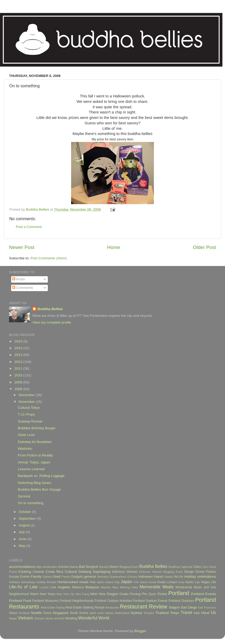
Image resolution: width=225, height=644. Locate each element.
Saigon (174, 607)
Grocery (132, 577)
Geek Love (26, 435)
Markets (106, 587)
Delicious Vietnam (125, 572)
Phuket (162, 594)
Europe (14, 577)
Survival (24, 496)
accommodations (22, 567)
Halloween (146, 577)
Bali (82, 567)
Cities (197, 567)
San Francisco (207, 607)
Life (213, 582)
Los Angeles (60, 587)
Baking (74, 567)
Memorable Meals (157, 587)
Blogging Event (129, 567)
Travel (186, 612)
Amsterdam (50, 567)
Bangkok (92, 567)
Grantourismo (118, 577)
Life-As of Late (23, 587)
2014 (19, 348)
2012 (19, 362)
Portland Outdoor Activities (113, 601)
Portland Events (203, 594)
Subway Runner (30, 421)
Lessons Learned (31, 469)
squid (93, 613)
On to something (31, 503)
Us (213, 612)
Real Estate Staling (53, 607)
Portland (179, 593)
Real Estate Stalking (80, 607)
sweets (109, 613)
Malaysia (92, 587)
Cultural (71, 572)
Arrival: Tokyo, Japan (34, 462)
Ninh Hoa (98, 594)
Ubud (205, 613)
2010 (19, 375)
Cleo (205, 567)
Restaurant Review (144, 607)
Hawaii (168, 577)
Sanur (13, 613)
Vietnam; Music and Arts (49, 618)
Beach (114, 567)
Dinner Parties (206, 572)
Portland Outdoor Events (150, 601)
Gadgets (77, 577)
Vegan (13, 618)
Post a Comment (29, 227)
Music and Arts (205, 587)
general (90, 577)
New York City (66, 594)
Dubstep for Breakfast (35, 442)
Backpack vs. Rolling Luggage (41, 476)
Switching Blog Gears (35, 483)
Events (25, 577)
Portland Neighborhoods (76, 601)
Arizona (63, 567)
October (25, 512)
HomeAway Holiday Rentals (39, 582)
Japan (126, 582)
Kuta (181, 582)
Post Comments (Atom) (49, 258)
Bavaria (104, 567)
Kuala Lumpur (167, 582)
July (22, 532)
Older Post (204, 247)
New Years (48, 594)
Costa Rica (54, 572)
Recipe (100, 607)
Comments (23, 288)
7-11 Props (26, 414)
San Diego (189, 607)
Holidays (14, 582)
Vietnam (25, 618)
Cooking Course (31, 572)
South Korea (79, 613)
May (22, 546)
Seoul (47, 613)
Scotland (24, 613)
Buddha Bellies (50, 309)
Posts (19, 279)
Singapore (61, 613)
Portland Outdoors (181, 601)
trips (197, 613)
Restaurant (112, 607)
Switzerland (122, 613)
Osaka (124, 594)
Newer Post (22, 247)
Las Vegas (202, 582)
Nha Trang (82, 594)
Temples (149, 613)
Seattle (36, 613)
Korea (153, 582)
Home (114, 247)
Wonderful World (94, 618)
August (25, 525)
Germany (103, 577)
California (186, 567)
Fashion (47, 577)
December (27, 395)
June (23, 539)
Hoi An (179, 577)
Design (189, 572)
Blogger (140, 631)
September (28, 518)
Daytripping (102, 572)
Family (36, 577)
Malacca (78, 587)
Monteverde (184, 587)
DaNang (85, 572)
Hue (93, 582)
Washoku (25, 449)
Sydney (136, 613)
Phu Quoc (149, 594)
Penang (135, 594)
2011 (19, 368)
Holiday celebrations (200, 577)
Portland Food (20, 601)
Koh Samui (141, 582)
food (57, 577)
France (66, 577)
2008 (19, 389)
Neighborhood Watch (24, 594)
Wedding (71, 618)
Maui (115, 587)
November (27, 402)
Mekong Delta (129, 587)
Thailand (162, 613)
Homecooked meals (73, 582)
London (44, 587)
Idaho (100, 582)
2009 (19, 382)
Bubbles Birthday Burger (37, 428)
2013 (19, 355)
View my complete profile (52, 322)
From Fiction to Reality (35, 455)
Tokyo (175, 613)
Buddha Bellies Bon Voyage (39, 489)
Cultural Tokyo (29, 408)
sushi (100, 613)
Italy (117, 582)
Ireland (109, 582)
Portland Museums (46, 601)
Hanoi (158, 577)
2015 (19, 341)
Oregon (112, 594)
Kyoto (189, 582)
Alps (39, 567)
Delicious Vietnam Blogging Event (161, 572)
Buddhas (174, 567)
